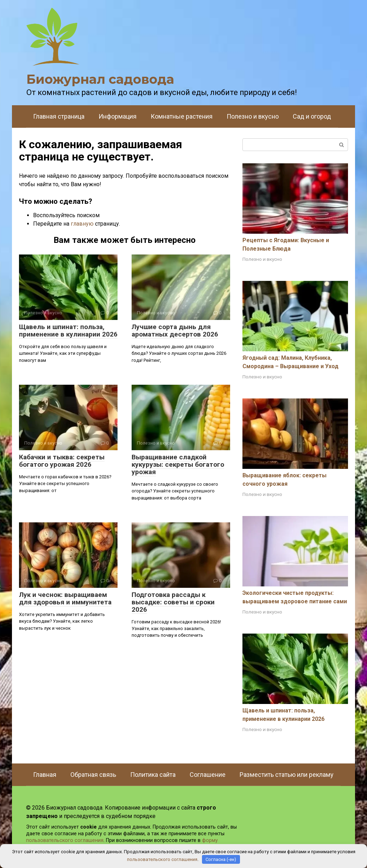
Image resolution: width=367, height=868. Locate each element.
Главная (45, 775)
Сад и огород (312, 116)
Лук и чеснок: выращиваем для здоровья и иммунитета (65, 598)
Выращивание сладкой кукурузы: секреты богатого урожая (178, 464)
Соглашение (208, 775)
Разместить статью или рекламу (287, 775)
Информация (118, 116)
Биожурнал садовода (100, 79)
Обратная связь (93, 775)
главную (82, 224)
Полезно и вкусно (253, 116)
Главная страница (59, 116)
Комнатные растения (182, 116)
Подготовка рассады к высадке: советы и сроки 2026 (173, 602)
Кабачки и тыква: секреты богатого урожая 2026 (62, 461)
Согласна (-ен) (221, 859)
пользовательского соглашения (65, 840)
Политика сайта (153, 775)
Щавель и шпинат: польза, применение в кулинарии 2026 (68, 331)
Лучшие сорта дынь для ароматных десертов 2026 (175, 331)
